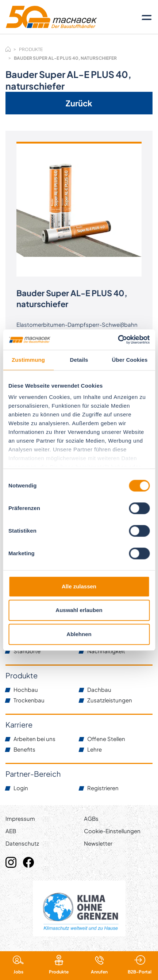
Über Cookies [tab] (130, 360)
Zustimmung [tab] (28, 360)
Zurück (79, 103)
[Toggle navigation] (147, 17)
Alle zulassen (79, 586)
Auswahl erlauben (79, 610)
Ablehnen (79, 634)
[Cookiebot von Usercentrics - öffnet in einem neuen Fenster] (118, 340)
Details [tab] (79, 360)
